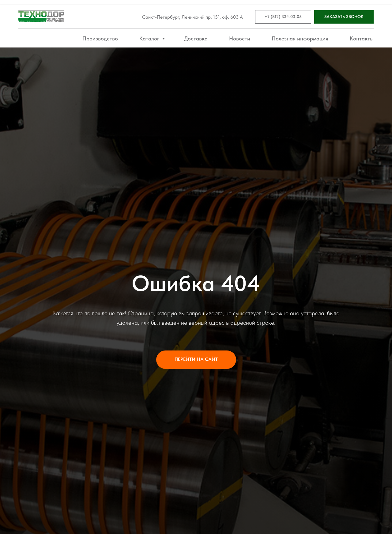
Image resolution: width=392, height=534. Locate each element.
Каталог (150, 38)
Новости (240, 38)
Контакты (362, 38)
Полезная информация (300, 38)
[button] (344, 17)
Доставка (196, 38)
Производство (100, 38)
